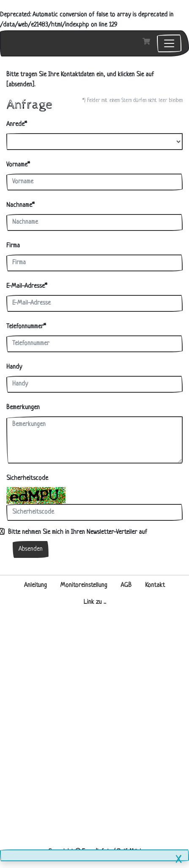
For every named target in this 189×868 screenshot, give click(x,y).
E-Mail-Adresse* (27, 286)
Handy (14, 367)
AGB (126, 585)
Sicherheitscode (27, 478)
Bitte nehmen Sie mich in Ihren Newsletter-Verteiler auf (77, 532)
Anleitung (35, 585)
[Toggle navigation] (169, 43)
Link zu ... (95, 602)
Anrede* (17, 125)
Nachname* (20, 205)
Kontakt (155, 585)
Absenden (31, 549)
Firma (13, 246)
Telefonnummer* (26, 327)
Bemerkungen (23, 408)
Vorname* (18, 165)
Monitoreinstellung (84, 585)
